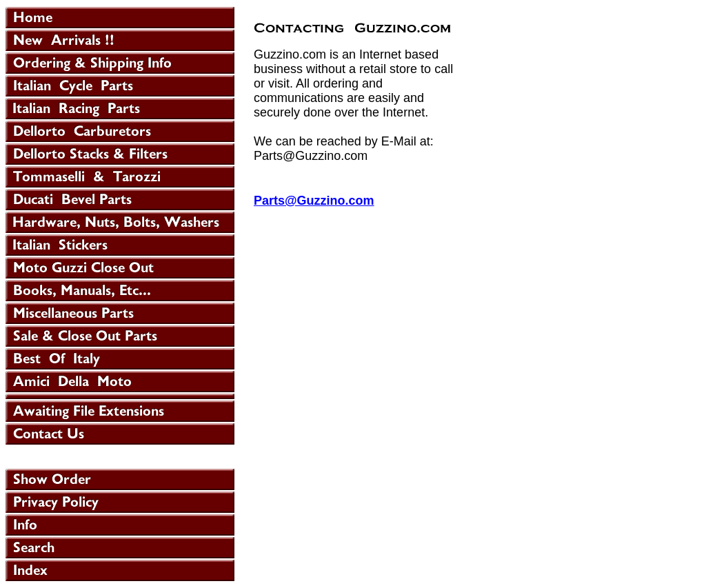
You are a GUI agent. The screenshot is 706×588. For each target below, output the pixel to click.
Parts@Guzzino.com (314, 201)
